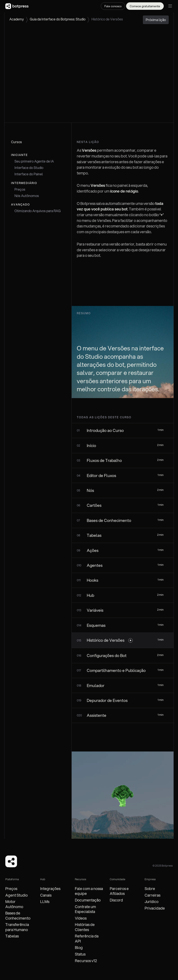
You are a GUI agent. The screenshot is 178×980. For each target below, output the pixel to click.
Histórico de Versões (107, 19)
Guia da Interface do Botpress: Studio (58, 19)
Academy (17, 19)
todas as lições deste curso (104, 417)
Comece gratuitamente (145, 6)
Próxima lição (156, 20)
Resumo (84, 313)
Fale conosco (113, 6)
